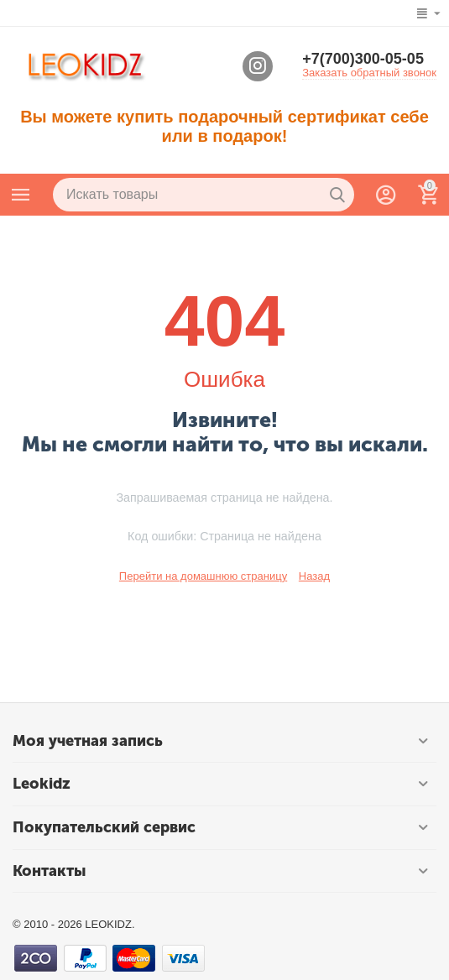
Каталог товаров (21, 195)
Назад (314, 576)
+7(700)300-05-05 (363, 59)
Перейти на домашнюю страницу (203, 576)
